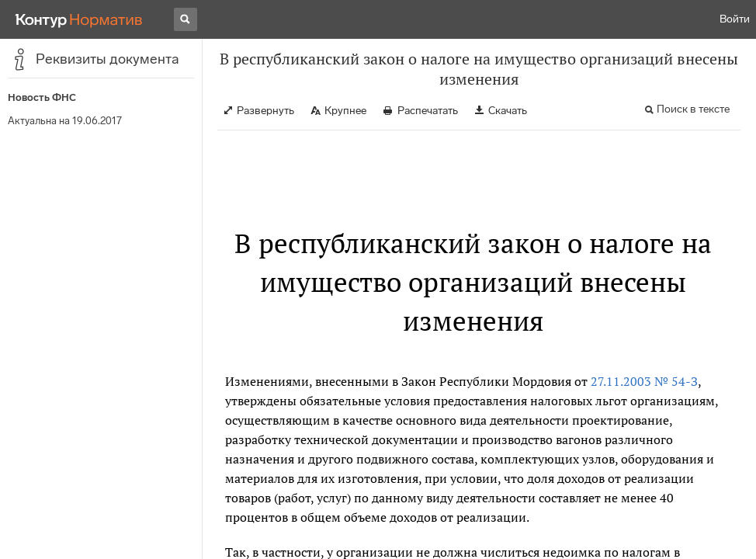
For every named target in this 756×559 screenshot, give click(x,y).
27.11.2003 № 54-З (644, 381)
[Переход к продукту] (79, 19)
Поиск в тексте (693, 109)
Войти (735, 19)
